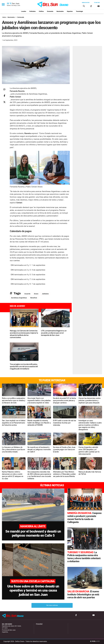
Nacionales (60, 11)
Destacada (21, 17)
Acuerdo (27, 294)
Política (41, 11)
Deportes (70, 11)
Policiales (32, 11)
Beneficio (34, 298)
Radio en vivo (86, 3)
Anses (36, 294)
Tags (15, 293)
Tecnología (79, 11)
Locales (24, 11)
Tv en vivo (97, 3)
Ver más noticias (52, 605)
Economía (50, 11)
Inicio (4, 17)
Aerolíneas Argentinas (19, 298)
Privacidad (39, 624)
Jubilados (45, 294)
